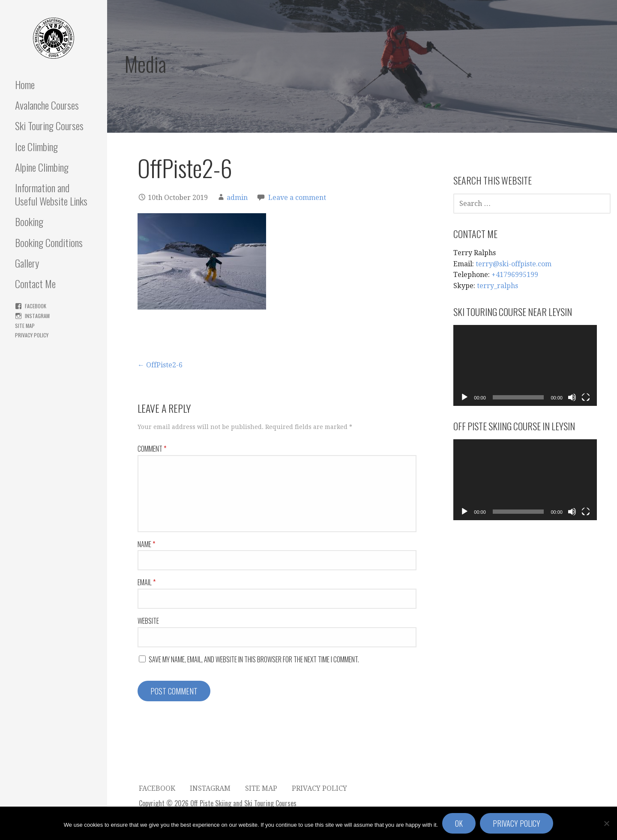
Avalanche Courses (47, 105)
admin (237, 198)
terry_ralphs (497, 286)
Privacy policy (517, 823)
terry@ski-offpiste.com (514, 264)
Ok (459, 823)
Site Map (25, 326)
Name (146, 544)
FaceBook (36, 306)
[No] (606, 823)
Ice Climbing (36, 146)
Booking (29, 221)
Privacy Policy (32, 335)
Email (147, 582)
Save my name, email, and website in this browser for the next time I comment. (254, 659)
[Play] (464, 397)
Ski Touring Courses (49, 125)
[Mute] (572, 397)
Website (148, 621)
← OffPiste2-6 (160, 365)
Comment (152, 449)
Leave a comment (297, 198)
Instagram (37, 316)
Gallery (27, 263)
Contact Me (35, 283)
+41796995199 (515, 275)
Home (25, 84)
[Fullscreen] (586, 397)
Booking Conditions (49, 242)
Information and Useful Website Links (51, 194)
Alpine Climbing (42, 167)
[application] (525, 365)
